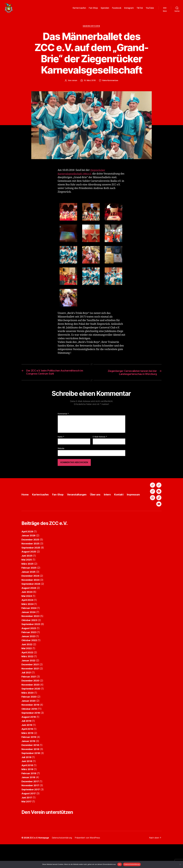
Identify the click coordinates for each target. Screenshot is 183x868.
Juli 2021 (27, 693)
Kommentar (63, 415)
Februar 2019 (29, 758)
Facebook (117, 8)
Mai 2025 (27, 580)
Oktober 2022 (30, 661)
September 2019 (31, 733)
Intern (116, 506)
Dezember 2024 (31, 596)
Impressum (144, 506)
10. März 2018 (89, 82)
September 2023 (31, 645)
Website (61, 450)
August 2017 (29, 814)
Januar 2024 (29, 633)
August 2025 (29, 572)
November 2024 (31, 600)
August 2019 (29, 737)
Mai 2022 (27, 669)
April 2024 (28, 621)
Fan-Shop (93, 8)
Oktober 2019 (30, 729)
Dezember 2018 (31, 766)
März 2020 (28, 713)
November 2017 (31, 806)
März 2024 (28, 625)
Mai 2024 (27, 617)
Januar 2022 (29, 681)
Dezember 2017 (31, 802)
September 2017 (31, 810)
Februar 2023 (29, 653)
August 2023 (29, 649)
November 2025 (31, 564)
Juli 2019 (27, 742)
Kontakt (128, 506)
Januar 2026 (29, 556)
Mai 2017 (27, 822)
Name (61, 438)
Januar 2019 (29, 762)
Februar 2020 (29, 717)
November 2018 (31, 770)
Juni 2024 (27, 613)
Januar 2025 (29, 592)
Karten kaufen (79, 8)
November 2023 (31, 637)
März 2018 (28, 790)
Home (25, 506)
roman (74, 82)
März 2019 (28, 754)
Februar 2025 (29, 588)
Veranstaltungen (82, 506)
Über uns (102, 506)
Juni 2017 (27, 818)
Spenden (105, 8)
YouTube (150, 8)
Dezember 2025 (31, 560)
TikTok (140, 8)
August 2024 (29, 608)
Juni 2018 (27, 782)
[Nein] (180, 864)
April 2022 (28, 673)
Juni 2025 (27, 576)
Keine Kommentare (110, 82)
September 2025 (31, 568)
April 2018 (28, 786)
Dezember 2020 (31, 701)
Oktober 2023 (30, 641)
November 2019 (31, 725)
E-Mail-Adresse (100, 438)
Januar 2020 (29, 721)
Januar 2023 (29, 657)
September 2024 (31, 605)
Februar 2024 (29, 629)
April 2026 (28, 552)
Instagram (129, 8)
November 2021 (31, 689)
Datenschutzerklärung (132, 864)
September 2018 (31, 774)
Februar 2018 (29, 794)
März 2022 (28, 677)
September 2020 (31, 709)
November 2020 (31, 705)
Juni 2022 (27, 665)
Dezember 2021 (31, 685)
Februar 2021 (29, 697)
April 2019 (28, 750)
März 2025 (28, 584)
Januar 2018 (29, 798)
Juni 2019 (27, 746)
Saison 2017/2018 (92, 27)
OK (120, 864)
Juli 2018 (27, 778)
